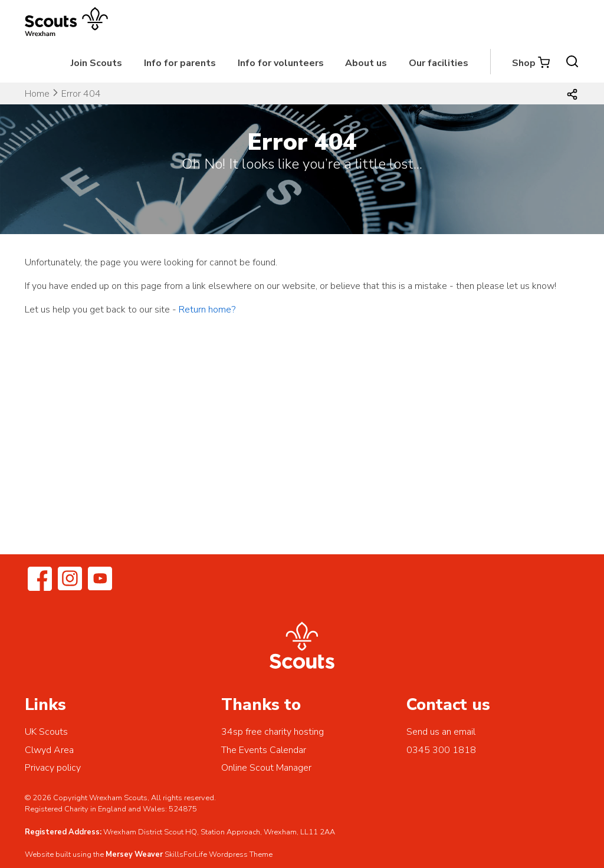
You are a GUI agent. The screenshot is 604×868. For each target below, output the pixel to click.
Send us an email (441, 732)
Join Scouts (96, 63)
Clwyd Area (49, 750)
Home (37, 94)
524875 (183, 809)
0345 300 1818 (441, 750)
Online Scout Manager (266, 768)
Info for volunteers (281, 63)
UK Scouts (46, 732)
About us (366, 63)
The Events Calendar (264, 750)
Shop (524, 63)
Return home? (207, 310)
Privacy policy (53, 768)
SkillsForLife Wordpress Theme (219, 854)
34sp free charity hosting (273, 732)
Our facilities (439, 63)
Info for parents (180, 63)
